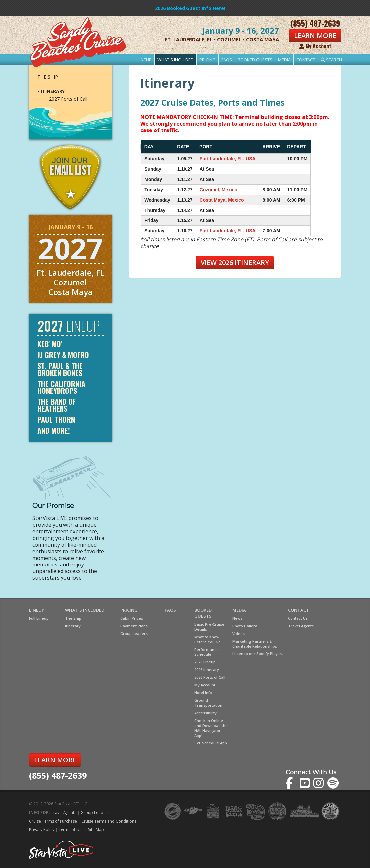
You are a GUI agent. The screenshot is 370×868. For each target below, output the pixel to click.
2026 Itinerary (207, 670)
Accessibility (206, 713)
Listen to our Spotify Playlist (258, 654)
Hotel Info (203, 693)
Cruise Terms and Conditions (109, 821)
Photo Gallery (245, 626)
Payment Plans (134, 626)
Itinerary (73, 626)
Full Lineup (39, 618)
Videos (239, 633)
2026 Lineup (205, 662)
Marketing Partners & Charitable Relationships (255, 644)
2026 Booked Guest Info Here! (190, 8)
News (237, 618)
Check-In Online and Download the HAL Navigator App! (211, 728)
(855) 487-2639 (58, 775)
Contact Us (298, 618)
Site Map (96, 830)
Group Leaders (134, 633)
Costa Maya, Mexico (222, 200)
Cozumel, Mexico (219, 190)
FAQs (227, 60)
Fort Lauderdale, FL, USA (228, 159)
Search (331, 60)
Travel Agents (301, 626)
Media (284, 60)
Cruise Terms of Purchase (53, 821)
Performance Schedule (207, 652)
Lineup (145, 60)
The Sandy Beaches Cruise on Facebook (291, 783)
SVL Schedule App (211, 743)
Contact (306, 60)
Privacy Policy (42, 830)
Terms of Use (71, 830)
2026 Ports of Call (210, 677)
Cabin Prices (132, 618)
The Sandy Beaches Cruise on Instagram (319, 783)
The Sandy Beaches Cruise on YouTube (305, 783)
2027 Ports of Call (68, 99)
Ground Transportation (208, 703)
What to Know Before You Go (208, 639)
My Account (315, 46)
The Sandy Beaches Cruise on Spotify (333, 783)
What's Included (176, 60)
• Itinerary (51, 91)
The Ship (48, 77)
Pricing (208, 60)
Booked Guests (255, 60)
